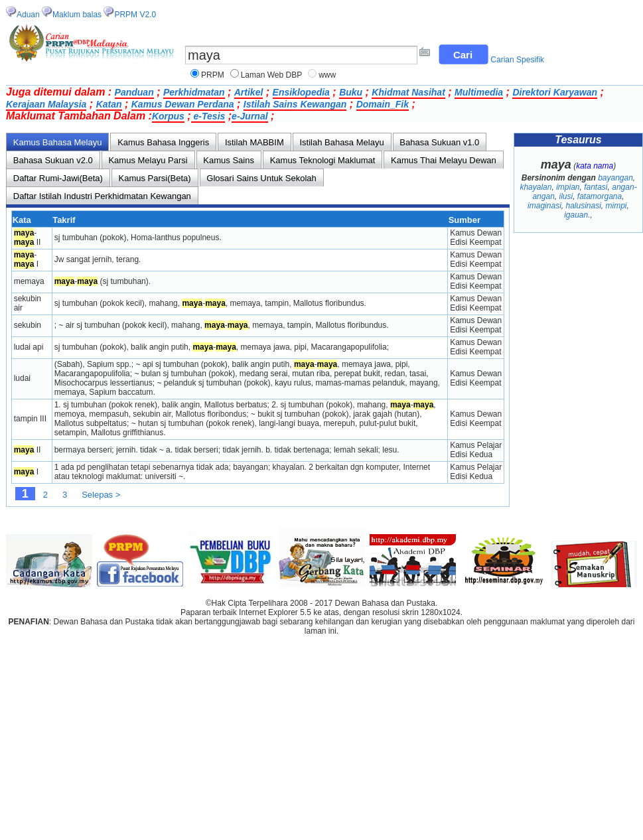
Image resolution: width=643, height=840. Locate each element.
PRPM (213, 75)
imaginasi (544, 206)
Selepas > (101, 495)
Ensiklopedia (301, 92)
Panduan (134, 92)
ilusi (566, 196)
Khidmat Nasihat (408, 92)
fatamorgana (600, 196)
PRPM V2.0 (135, 15)
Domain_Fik (383, 104)
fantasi (596, 187)
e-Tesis (208, 116)
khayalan (536, 187)
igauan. (577, 215)
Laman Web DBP (272, 75)
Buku (351, 92)
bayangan (615, 178)
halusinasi (583, 206)
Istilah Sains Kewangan (295, 104)
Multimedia (479, 92)
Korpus (168, 116)
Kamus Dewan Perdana (183, 104)
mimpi (616, 206)
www (327, 75)
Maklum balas (77, 15)
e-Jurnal (250, 116)
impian (568, 187)
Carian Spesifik (517, 60)
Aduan (28, 15)
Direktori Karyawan (555, 92)
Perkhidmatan (194, 92)
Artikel (249, 92)
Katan (109, 104)
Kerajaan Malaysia (46, 104)
